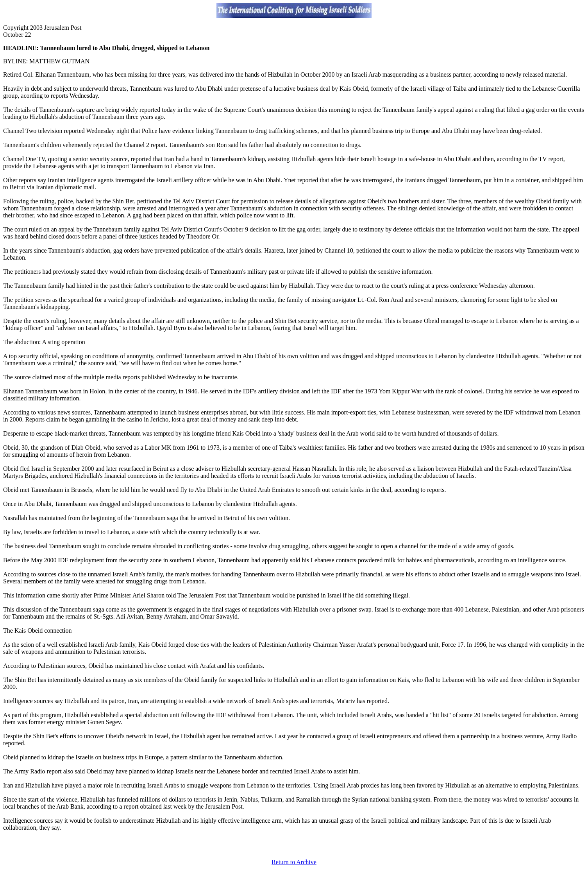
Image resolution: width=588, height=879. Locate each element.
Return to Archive (294, 862)
